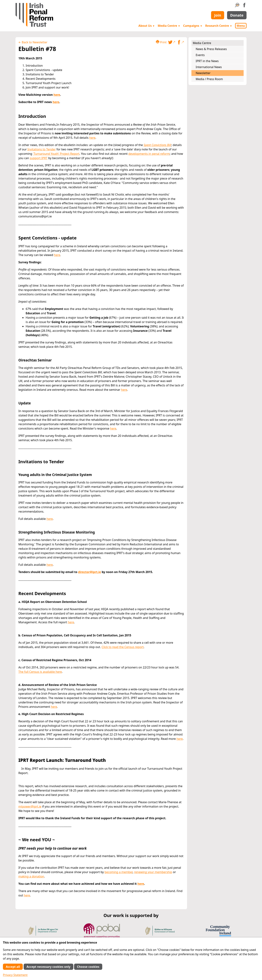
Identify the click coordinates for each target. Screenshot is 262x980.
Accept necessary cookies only (48, 967)
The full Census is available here (40, 672)
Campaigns (193, 26)
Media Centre (169, 26)
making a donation (31, 876)
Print (161, 42)
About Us (147, 26)
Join (218, 15)
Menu (241, 26)
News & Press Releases (211, 49)
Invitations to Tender (42, 149)
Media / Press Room (209, 79)
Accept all (13, 967)
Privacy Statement (15, 975)
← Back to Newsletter (33, 42)
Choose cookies (88, 967)
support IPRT (39, 158)
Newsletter (203, 73)
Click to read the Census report (123, 647)
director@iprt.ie (90, 572)
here (57, 95)
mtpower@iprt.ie (30, 806)
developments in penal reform (149, 154)
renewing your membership (153, 872)
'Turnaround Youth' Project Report (56, 154)
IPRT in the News (207, 61)
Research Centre (219, 26)
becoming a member (119, 872)
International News (209, 67)
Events (200, 55)
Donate (237, 15)
